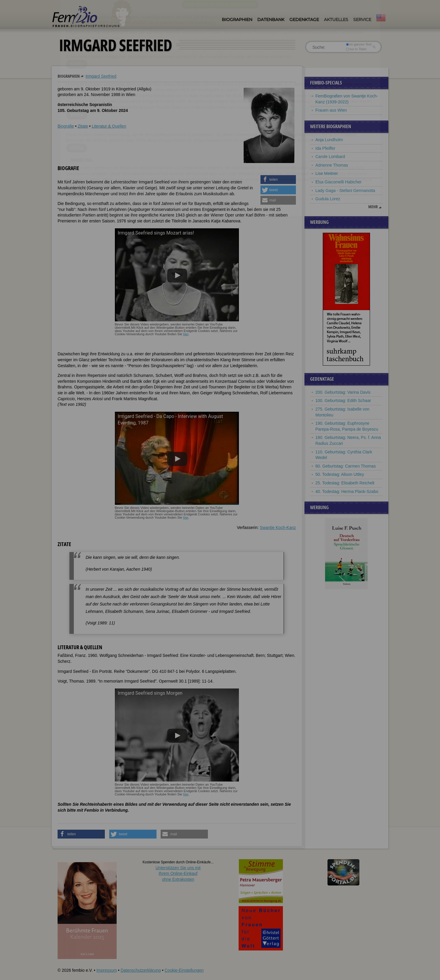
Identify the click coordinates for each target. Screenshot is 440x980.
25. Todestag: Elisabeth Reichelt (345, 483)
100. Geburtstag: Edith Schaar (343, 401)
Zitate (83, 126)
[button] (278, 180)
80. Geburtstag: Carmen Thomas (346, 466)
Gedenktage (304, 19)
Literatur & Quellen (109, 126)
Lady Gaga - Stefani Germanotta (345, 191)
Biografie (66, 126)
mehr (373, 207)
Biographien (237, 19)
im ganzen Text (359, 44)
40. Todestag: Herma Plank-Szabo (347, 491)
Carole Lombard (330, 157)
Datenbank (271, 19)
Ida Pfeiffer (325, 148)
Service (362, 19)
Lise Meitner (327, 173)
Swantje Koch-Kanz (278, 528)
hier (186, 334)
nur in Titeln (356, 49)
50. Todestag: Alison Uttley (340, 474)
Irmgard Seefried (101, 76)
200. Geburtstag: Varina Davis (343, 392)
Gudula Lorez (328, 199)
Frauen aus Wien (331, 110)
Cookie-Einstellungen (184, 970)
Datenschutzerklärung (141, 970)
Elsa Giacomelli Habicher (338, 182)
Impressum (106, 970)
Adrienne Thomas (332, 165)
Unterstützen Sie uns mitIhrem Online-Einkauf (178, 874)
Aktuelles (336, 19)
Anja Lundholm (329, 140)
